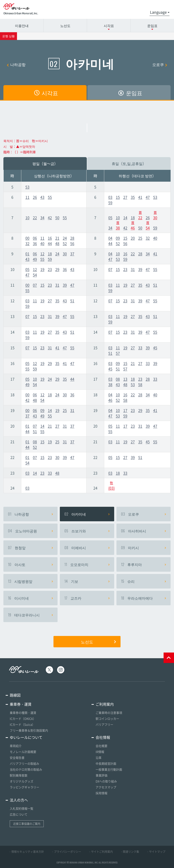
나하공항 (16, 64)
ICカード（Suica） (22, 724)
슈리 (144, 581)
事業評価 (101, 775)
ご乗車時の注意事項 (109, 713)
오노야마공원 (30, 531)
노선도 (65, 25)
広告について (19, 814)
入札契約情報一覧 (22, 808)
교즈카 (87, 598)
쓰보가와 (87, 531)
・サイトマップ (156, 852)
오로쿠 (160, 64)
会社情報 (103, 737)
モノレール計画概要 (23, 752)
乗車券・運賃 (21, 704)
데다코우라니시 (30, 615)
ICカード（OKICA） (23, 718)
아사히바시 (144, 531)
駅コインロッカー (107, 718)
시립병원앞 (30, 581)
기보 (87, 581)
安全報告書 (17, 758)
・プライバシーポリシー (66, 852)
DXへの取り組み (106, 781)
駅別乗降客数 (19, 775)
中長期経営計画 (106, 763)
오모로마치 (87, 564)
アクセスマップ (106, 787)
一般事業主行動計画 (109, 769)
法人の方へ (19, 800)
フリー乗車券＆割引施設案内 (29, 730)
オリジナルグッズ (22, 781)
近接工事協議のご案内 (27, 824)
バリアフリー (104, 724)
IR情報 (100, 752)
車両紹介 (16, 746)
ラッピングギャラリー (24, 787)
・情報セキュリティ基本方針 (26, 852)
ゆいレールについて (26, 737)
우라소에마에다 (144, 598)
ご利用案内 (105, 704)
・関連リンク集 (130, 852)
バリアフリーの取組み (24, 763)
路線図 (15, 695)
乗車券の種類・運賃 (23, 713)
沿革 (99, 758)
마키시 (144, 548)
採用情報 (101, 793)
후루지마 (144, 564)
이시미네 (30, 598)
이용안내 (22, 25)
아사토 (30, 564)
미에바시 (87, 548)
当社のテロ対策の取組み (26, 769)
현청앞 (30, 548)
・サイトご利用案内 (101, 852)
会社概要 (101, 746)
